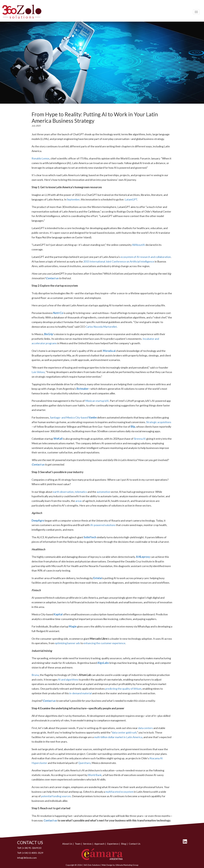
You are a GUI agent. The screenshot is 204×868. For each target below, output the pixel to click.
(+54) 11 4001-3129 (33, 853)
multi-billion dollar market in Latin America (118, 737)
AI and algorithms (68, 679)
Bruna (35, 675)
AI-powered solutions (103, 525)
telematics (81, 492)
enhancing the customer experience (104, 643)
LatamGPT (131, 199)
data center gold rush (124, 732)
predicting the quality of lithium (123, 689)
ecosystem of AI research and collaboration (146, 257)
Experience (113, 844)
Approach (99, 844)
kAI (107, 401)
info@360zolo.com (27, 858)
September (73, 199)
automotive (103, 492)
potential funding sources (56, 796)
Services (87, 844)
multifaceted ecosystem (119, 792)
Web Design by (109, 865)
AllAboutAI (139, 245)
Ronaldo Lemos (41, 158)
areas (79, 501)
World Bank (95, 775)
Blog (124, 844)
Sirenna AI (140, 439)
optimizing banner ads (67, 643)
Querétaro (84, 763)
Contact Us (135, 844)
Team (78, 844)
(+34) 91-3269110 (32, 848)
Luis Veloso (38, 372)
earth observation (63, 492)
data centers (146, 728)
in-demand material (80, 693)
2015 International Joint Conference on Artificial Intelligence (119, 261)
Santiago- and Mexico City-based (69, 417)
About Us (67, 844)
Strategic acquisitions (159, 422)
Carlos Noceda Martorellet (101, 327)
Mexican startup (95, 401)
